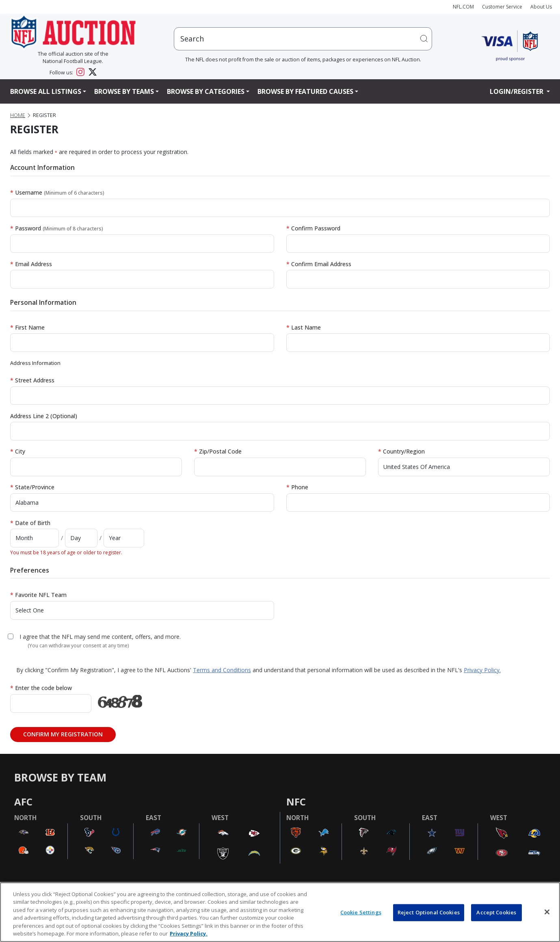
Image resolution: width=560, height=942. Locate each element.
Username (57, 192)
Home (18, 115)
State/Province (32, 487)
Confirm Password (313, 228)
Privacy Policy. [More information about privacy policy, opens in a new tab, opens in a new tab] (189, 933)
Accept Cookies (496, 912)
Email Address (31, 264)
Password (57, 228)
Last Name (304, 327)
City (18, 451)
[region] (280, 912)
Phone (297, 487)
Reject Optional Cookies (429, 912)
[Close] (547, 912)
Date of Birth (30, 523)
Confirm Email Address (319, 264)
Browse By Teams (124, 91)
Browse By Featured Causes (305, 91)
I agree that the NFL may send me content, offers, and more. (100, 637)
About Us (541, 7)
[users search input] (303, 39)
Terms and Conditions (222, 670)
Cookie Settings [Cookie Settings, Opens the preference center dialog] (361, 912)
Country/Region (401, 451)
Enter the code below (41, 688)
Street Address (32, 380)
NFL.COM (463, 7)
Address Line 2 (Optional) (44, 416)
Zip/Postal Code (218, 451)
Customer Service (502, 7)
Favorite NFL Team (38, 595)
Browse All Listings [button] (46, 91)
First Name (27, 327)
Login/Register (517, 91)
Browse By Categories (206, 91)
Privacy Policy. (482, 670)
